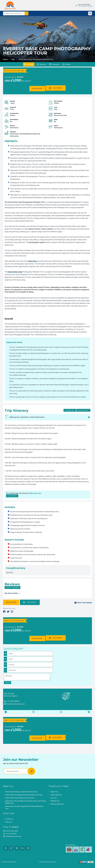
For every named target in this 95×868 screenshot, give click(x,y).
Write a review (12, 587)
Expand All (70, 410)
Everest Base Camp (15, 272)
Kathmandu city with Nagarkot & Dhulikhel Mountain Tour (24, 807)
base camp (32, 261)
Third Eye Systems (51, 862)
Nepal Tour (55, 792)
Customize (56, 88)
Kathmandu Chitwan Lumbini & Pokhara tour (22, 792)
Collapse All (83, 410)
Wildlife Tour (55, 801)
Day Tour (54, 798)
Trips (13, 59)
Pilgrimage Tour (56, 795)
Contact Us (9, 819)
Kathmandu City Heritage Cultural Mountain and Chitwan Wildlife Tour (26, 802)
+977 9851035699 (83, 6)
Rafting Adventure (57, 804)
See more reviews (12, 593)
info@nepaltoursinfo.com (14, 704)
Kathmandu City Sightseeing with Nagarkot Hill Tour (24, 795)
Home (5, 59)
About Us (9, 822)
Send (7, 683)
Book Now (37, 89)
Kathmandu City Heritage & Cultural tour (20, 798)
